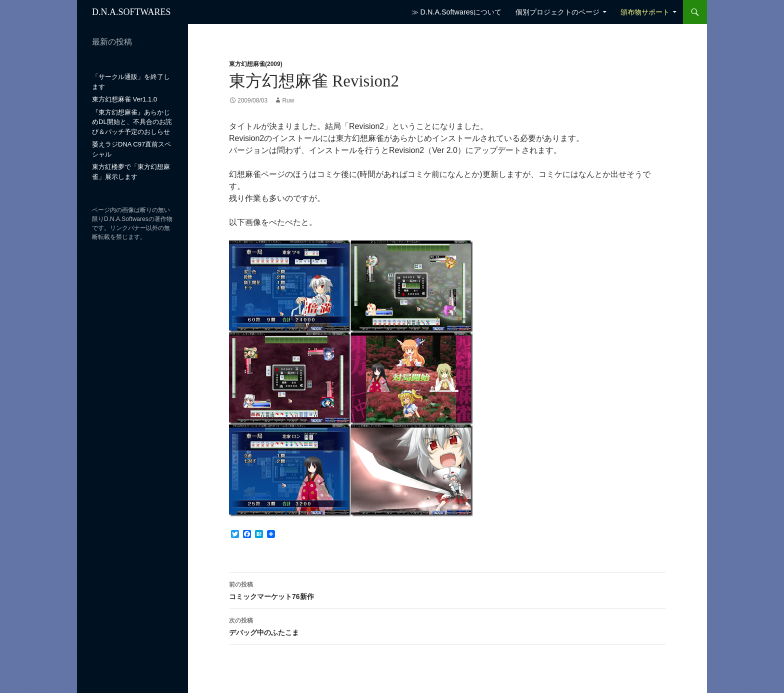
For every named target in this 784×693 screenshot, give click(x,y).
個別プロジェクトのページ (557, 12)
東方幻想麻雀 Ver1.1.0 (124, 99)
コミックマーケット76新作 (447, 589)
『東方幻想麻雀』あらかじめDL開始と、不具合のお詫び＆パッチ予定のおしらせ (132, 122)
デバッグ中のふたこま (447, 625)
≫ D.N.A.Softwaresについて (456, 12)
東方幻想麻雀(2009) (256, 64)
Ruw (288, 100)
